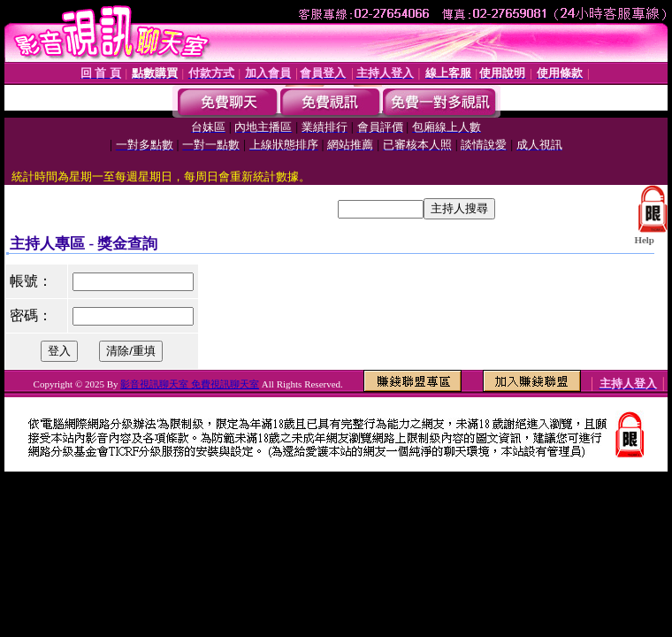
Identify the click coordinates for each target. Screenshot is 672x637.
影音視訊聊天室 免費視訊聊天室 (190, 384)
